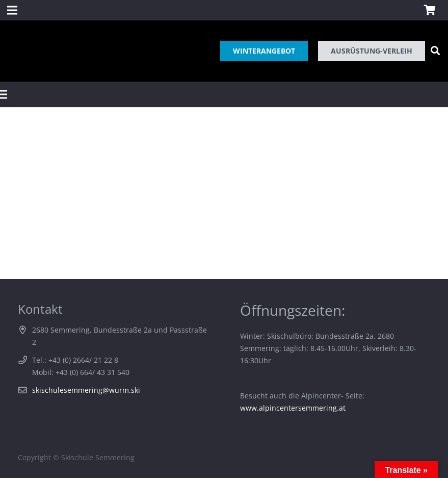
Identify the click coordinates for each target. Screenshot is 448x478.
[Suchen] (435, 51)
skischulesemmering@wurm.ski (86, 390)
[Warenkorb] (430, 10)
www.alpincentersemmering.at (293, 408)
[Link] (17, 51)
